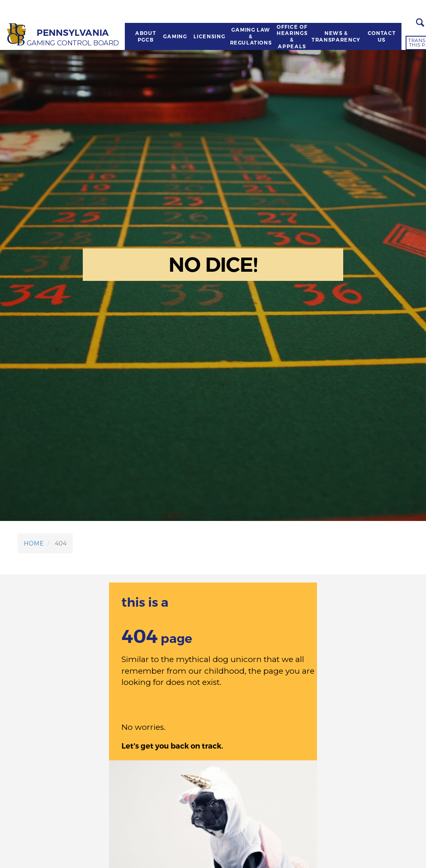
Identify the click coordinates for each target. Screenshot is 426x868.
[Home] (17, 35)
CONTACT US (382, 36)
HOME (34, 543)
